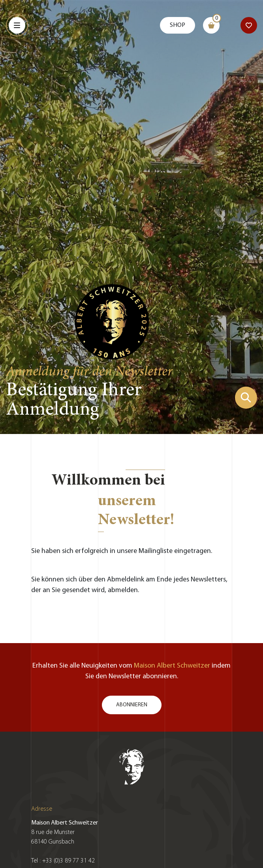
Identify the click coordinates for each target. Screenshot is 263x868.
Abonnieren (132, 705)
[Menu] (17, 25)
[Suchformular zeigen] (246, 398)
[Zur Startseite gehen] (112, 321)
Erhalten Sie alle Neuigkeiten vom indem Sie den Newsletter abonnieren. (131, 671)
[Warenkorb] (211, 25)
